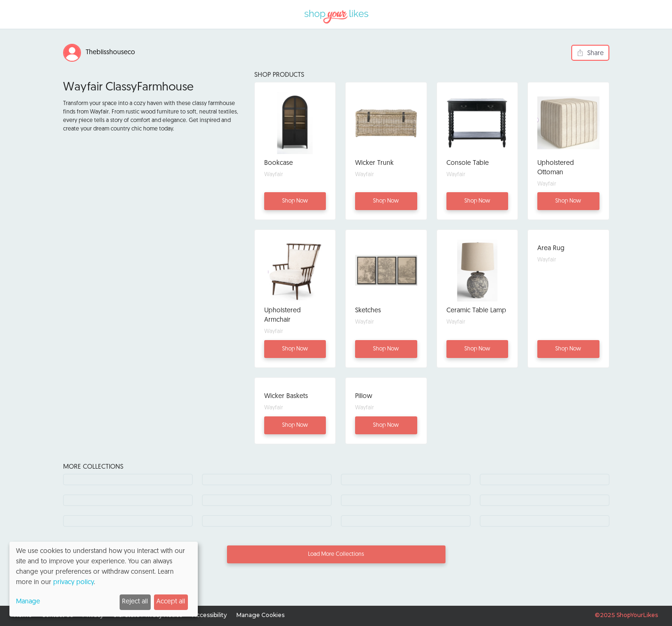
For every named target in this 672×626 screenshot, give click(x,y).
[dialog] (104, 579)
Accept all (171, 602)
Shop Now (295, 201)
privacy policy (73, 582)
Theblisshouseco (110, 53)
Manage (28, 602)
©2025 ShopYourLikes (626, 615)
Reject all (135, 602)
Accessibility (210, 615)
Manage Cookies (260, 615)
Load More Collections (336, 554)
